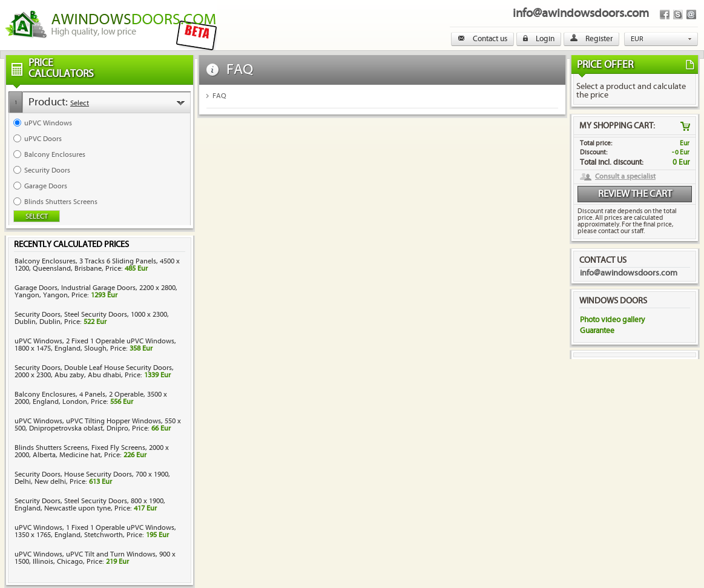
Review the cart (635, 194)
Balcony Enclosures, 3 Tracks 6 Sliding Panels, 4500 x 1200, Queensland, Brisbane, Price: (97, 265)
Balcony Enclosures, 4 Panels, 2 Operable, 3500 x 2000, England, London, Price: (91, 398)
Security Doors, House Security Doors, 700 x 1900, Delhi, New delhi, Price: (92, 478)
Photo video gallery (612, 320)
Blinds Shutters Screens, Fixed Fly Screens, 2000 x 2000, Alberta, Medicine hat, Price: (92, 451)
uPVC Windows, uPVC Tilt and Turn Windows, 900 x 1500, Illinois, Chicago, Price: (95, 558)
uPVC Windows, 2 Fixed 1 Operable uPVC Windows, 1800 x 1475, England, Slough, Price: (95, 345)
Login (539, 39)
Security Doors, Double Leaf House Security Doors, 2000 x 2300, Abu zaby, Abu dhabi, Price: (94, 372)
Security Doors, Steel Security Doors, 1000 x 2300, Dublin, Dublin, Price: (92, 318)
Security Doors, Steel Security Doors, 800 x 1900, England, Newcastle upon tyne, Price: (90, 505)
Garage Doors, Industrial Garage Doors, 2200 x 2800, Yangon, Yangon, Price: (96, 292)
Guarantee (597, 331)
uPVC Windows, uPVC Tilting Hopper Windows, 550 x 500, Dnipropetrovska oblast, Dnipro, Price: (98, 425)
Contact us (482, 39)
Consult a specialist (625, 177)
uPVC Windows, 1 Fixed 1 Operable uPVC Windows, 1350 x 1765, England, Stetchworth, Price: (95, 531)
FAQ (219, 96)
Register (591, 39)
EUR (637, 39)
